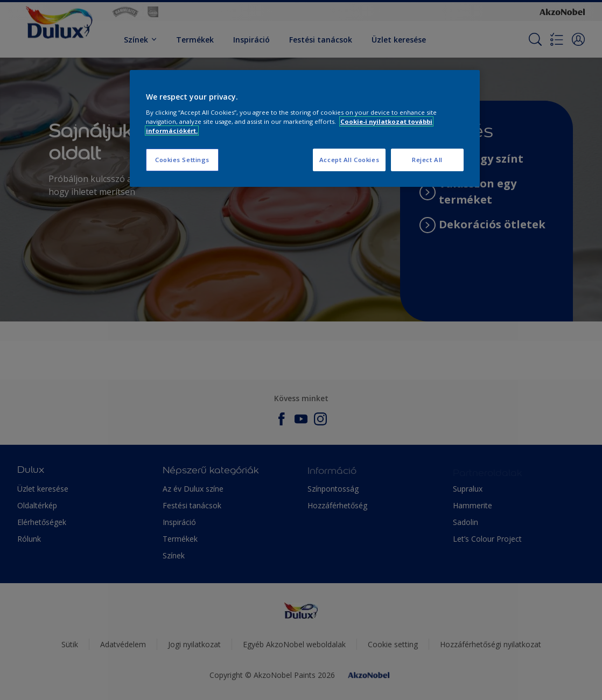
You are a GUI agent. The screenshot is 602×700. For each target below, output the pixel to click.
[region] (305, 128)
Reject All (427, 160)
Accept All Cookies (349, 160)
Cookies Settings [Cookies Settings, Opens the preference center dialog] (182, 160)
